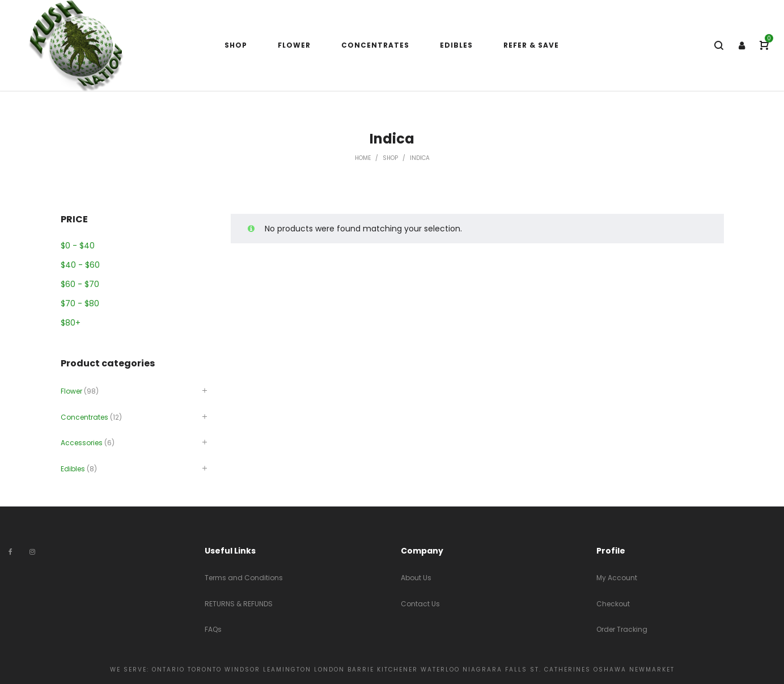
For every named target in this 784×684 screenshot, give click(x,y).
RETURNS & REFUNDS (239, 604)
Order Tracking (622, 629)
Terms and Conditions (244, 578)
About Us (416, 578)
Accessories (82, 443)
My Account (617, 578)
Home (363, 158)
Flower (71, 391)
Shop (390, 158)
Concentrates (84, 417)
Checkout (613, 604)
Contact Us (420, 604)
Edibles (73, 469)
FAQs (213, 629)
